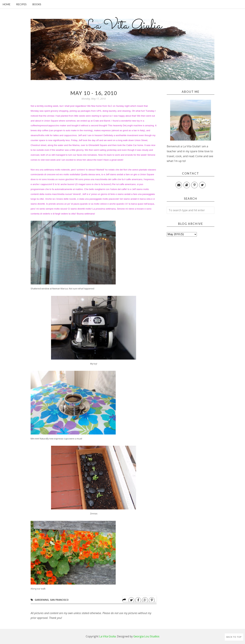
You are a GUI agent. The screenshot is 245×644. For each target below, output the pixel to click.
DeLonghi (128, 125)
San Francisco (59, 600)
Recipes (21, 4)
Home (6, 4)
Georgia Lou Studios (146, 636)
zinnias (51, 116)
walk (125, 140)
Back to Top (234, 637)
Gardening (42, 600)
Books (37, 4)
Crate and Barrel (102, 121)
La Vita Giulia (122, 26)
